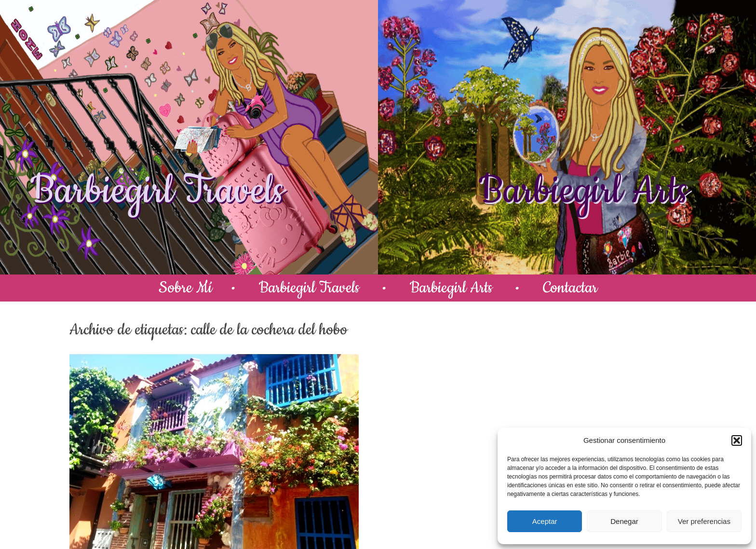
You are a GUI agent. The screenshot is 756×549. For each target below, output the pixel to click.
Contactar (570, 288)
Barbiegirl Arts (583, 191)
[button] (737, 440)
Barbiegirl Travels (157, 191)
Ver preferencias (704, 521)
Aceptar (545, 521)
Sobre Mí (185, 288)
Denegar (624, 521)
